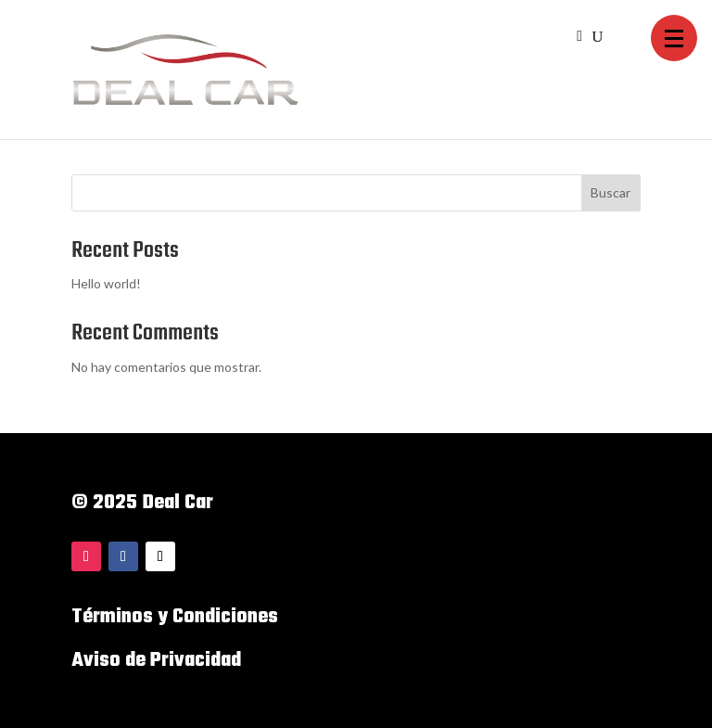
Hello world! (106, 283)
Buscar (610, 192)
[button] (674, 38)
